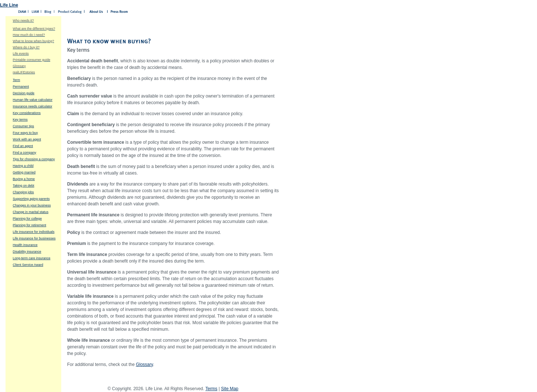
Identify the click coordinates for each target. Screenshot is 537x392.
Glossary (144, 364)
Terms (211, 389)
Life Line (9, 5)
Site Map (229, 389)
